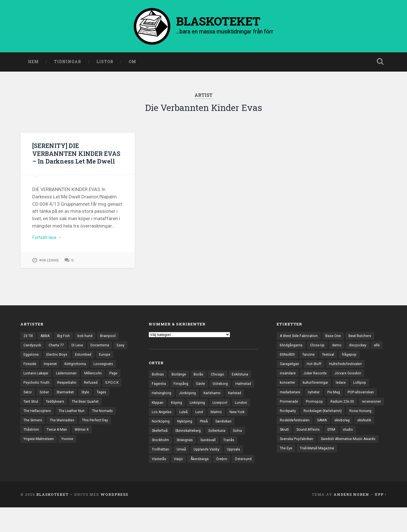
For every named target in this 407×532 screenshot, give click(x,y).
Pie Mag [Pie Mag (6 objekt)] (336, 405)
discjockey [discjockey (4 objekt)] (361, 356)
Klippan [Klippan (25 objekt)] (180, 414)
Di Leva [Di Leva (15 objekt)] (80, 356)
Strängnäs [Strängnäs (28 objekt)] (203, 453)
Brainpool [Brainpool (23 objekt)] (111, 346)
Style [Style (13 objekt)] (28, 415)
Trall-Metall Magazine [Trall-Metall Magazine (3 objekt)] (297, 474)
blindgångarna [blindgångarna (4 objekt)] (292, 356)
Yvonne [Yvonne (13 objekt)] (92, 454)
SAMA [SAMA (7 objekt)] (353, 434)
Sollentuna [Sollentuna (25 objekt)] (245, 444)
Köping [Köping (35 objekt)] (200, 414)
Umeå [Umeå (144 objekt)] (201, 463)
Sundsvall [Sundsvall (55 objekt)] (227, 453)
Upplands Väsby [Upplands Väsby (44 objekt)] (227, 463)
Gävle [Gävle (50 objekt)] (202, 394)
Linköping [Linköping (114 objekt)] (221, 414)
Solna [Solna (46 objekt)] (156, 453)
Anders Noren (351, 519)
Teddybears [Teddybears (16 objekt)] (91, 415)
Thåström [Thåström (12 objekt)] (67, 444)
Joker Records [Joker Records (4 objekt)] (316, 385)
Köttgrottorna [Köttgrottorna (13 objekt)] (97, 376)
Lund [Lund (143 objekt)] (221, 424)
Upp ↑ (381, 519)
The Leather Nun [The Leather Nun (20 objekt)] (109, 424)
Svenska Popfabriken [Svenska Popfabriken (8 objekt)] (332, 454)
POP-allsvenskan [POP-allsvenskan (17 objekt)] (365, 405)
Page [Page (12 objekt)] (53, 395)
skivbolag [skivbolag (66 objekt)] (288, 444)
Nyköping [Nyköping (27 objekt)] (211, 434)
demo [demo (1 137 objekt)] (339, 356)
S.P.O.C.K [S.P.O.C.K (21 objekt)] (52, 405)
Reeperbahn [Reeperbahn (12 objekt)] (110, 395)
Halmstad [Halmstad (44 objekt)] (160, 404)
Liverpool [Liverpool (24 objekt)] (245, 414)
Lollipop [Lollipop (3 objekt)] (363, 395)
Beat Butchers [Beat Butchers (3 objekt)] (363, 346)
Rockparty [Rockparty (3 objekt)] (316, 424)
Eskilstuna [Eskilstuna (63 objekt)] (242, 385)
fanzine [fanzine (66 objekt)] (323, 366)
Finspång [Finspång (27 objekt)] (182, 394)
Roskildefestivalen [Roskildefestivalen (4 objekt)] (325, 434)
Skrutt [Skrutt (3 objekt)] (332, 444)
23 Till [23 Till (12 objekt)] (29, 346)
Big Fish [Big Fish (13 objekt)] (65, 346)
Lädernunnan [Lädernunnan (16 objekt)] (96, 385)
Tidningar (68, 63)
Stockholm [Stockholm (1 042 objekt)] (178, 453)
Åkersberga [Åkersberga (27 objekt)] (223, 473)
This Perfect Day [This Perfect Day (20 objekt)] (37, 444)
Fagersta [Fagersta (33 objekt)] (159, 394)
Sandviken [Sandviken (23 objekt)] (160, 444)
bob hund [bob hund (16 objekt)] (87, 346)
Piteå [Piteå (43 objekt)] (230, 434)
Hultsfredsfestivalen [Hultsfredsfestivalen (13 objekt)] (348, 376)
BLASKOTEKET (52, 519)
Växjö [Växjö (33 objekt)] (201, 473)
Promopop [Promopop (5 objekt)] (316, 415)
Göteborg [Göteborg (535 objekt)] (222, 394)
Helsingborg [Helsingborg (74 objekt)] (186, 404)
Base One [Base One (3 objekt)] (335, 346)
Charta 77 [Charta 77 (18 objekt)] (58, 356)
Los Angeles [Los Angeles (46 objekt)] (182, 424)
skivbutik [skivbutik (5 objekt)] (311, 444)
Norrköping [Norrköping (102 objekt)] (185, 434)
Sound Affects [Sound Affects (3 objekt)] (357, 444)
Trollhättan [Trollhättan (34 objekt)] (180, 463)
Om (132, 63)
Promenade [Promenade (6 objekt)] (290, 415)
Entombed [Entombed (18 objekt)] (100, 366)
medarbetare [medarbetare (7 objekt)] (291, 405)
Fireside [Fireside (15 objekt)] (50, 376)
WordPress (114, 519)
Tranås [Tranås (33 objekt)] (157, 463)
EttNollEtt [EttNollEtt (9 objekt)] (301, 366)
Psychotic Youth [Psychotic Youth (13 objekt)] (79, 395)
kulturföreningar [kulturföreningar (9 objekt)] (317, 395)
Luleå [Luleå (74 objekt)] (205, 424)
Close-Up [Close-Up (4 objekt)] (319, 356)
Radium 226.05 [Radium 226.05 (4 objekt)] (346, 415)
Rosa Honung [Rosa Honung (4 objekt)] (291, 434)
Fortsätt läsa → (49, 247)
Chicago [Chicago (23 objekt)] (219, 385)
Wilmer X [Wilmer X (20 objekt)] (31, 454)
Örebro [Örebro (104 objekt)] (247, 473)
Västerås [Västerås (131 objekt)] (181, 473)
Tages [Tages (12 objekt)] (44, 415)
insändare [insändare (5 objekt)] (288, 385)
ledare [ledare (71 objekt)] (344, 395)
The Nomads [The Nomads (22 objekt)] (34, 434)
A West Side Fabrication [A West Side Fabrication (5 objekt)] (300, 346)
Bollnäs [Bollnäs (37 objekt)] (158, 385)
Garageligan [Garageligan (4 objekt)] (290, 376)
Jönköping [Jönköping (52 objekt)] (213, 404)
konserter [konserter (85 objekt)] (288, 395)
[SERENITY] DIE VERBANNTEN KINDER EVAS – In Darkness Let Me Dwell (75, 158)
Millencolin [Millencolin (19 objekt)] (32, 395)
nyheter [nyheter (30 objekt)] (315, 405)
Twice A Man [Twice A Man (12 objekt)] (93, 444)
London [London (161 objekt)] (158, 424)
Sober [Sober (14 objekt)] (90, 405)
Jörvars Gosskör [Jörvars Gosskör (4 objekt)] (351, 385)
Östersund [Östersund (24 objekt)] (161, 483)
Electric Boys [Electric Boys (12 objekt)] (73, 366)
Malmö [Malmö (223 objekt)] (238, 424)
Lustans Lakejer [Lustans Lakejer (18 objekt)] (65, 385)
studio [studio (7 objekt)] (301, 454)
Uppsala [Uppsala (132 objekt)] (159, 473)
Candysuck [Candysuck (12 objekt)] (33, 356)
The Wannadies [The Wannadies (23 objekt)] (92, 434)
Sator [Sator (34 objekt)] (72, 405)
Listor (105, 63)
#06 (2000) (49, 270)
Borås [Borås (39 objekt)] (199, 385)
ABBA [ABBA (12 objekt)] (46, 346)
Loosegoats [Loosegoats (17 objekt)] (34, 385)
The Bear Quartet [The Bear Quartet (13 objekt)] (38, 424)
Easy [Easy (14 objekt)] (27, 366)
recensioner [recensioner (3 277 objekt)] (290, 424)
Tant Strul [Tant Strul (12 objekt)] (65, 415)
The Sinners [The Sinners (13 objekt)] (62, 434)
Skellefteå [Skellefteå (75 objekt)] (185, 444)
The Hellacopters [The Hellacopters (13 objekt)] (74, 424)
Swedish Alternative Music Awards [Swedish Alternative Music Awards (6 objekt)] (309, 464)
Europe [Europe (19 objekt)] (29, 376)
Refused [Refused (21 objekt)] (30, 405)
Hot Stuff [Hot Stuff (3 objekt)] (315, 376)
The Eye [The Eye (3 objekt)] (352, 464)
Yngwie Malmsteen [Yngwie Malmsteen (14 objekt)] (62, 454)
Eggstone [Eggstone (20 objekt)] (47, 366)
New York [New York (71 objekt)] (160, 434)
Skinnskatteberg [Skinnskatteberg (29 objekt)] (215, 444)
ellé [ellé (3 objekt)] (283, 366)
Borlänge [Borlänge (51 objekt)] (179, 385)
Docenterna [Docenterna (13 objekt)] (103, 356)
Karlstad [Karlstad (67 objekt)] (159, 414)
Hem (33, 63)
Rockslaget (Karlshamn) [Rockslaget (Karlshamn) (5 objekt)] (352, 424)
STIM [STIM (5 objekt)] (284, 454)
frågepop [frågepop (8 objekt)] (365, 366)
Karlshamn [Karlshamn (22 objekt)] (238, 404)
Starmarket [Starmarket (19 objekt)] (112, 405)
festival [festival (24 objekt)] (343, 366)
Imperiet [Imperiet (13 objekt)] (71, 376)
